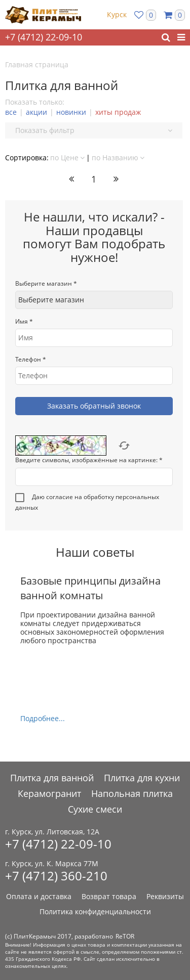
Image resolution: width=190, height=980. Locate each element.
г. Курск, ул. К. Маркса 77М (52, 864)
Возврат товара (109, 896)
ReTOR (125, 936)
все (11, 112)
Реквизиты (165, 896)
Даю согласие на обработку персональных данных (87, 502)
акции (36, 112)
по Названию (118, 158)
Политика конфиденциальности (95, 911)
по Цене (67, 158)
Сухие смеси (95, 809)
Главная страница (37, 64)
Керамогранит (49, 793)
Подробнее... (43, 718)
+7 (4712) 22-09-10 (44, 37)
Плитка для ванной (52, 778)
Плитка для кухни (142, 778)
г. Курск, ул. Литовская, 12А (52, 832)
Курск (117, 14)
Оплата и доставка (39, 896)
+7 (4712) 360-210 (56, 876)
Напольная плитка (132, 793)
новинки (71, 112)
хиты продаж (118, 112)
